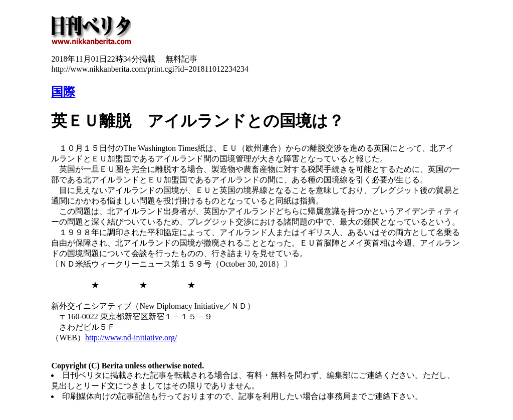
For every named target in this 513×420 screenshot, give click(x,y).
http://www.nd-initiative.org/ (131, 338)
